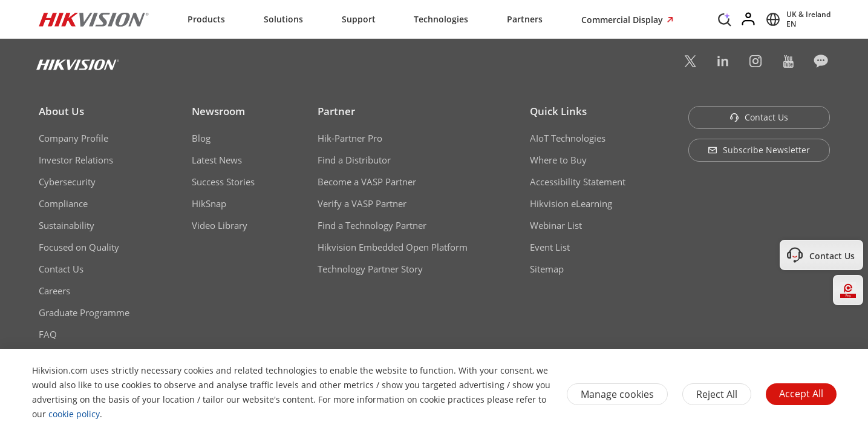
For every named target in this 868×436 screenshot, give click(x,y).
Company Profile (73, 138)
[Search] (725, 18)
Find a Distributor (354, 160)
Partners (525, 19)
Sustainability (67, 225)
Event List (550, 247)
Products (206, 19)
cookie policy (74, 414)
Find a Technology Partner (372, 225)
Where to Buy (558, 160)
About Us (61, 111)
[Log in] (749, 19)
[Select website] (796, 19)
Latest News (217, 160)
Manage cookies (617, 394)
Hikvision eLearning (571, 203)
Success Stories (223, 182)
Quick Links (558, 111)
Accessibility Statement (578, 182)
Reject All (717, 394)
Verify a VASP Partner (362, 203)
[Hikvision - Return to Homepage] (94, 19)
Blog (201, 138)
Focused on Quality (79, 247)
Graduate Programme (84, 312)
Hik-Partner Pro (350, 138)
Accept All (801, 394)
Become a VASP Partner (367, 182)
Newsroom (218, 111)
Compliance (63, 203)
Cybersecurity (67, 182)
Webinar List (556, 225)
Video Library (220, 225)
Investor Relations (76, 160)
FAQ (48, 334)
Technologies (441, 19)
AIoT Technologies (568, 138)
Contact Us (61, 269)
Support (359, 19)
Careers (54, 291)
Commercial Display (623, 20)
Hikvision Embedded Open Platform (393, 247)
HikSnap (209, 203)
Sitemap (547, 269)
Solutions (283, 19)
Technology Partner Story (370, 269)
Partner (336, 111)
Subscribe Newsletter (759, 150)
